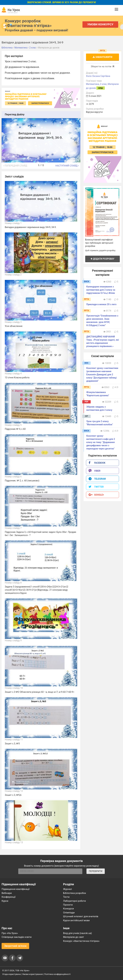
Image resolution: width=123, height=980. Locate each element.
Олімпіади (69, 913)
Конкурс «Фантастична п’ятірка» (81, 941)
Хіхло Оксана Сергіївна (98, 76)
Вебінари (7, 893)
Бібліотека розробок (75, 893)
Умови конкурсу (100, 24)
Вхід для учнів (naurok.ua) (77, 933)
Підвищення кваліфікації (16, 889)
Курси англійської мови (76, 920)
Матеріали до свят (74, 937)
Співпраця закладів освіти (17, 937)
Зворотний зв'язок (15, 946)
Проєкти (68, 905)
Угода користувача (11, 974)
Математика (92, 84)
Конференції (9, 897)
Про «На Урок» (10, 933)
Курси (5, 901)
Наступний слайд (67, 166)
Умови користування (33, 974)
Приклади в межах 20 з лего (101, 304)
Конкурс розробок (28, 23)
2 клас (103, 84)
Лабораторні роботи (74, 901)
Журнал (67, 889)
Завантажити (102, 57)
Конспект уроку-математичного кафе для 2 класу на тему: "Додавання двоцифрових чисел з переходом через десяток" (101, 442)
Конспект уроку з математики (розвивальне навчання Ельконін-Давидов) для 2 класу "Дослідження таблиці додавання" (102, 374)
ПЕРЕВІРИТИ (96, 871)
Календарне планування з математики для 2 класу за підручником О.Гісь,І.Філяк (101, 290)
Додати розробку (102, 259)
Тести (66, 897)
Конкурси (68, 909)
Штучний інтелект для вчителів (81, 916)
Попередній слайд (15, 166)
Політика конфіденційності (57, 974)
